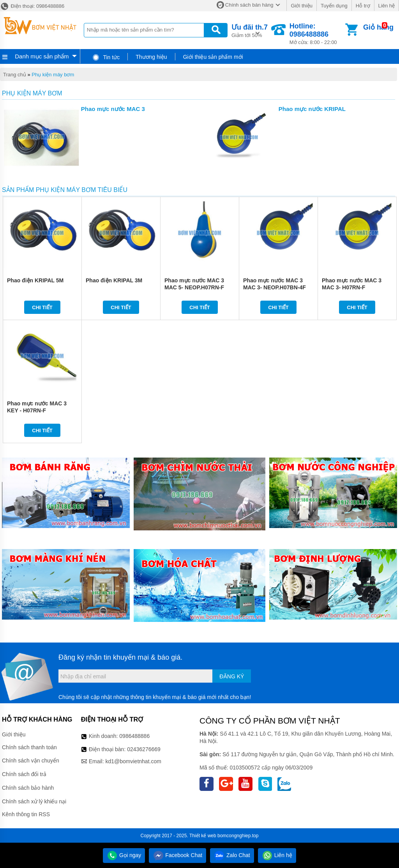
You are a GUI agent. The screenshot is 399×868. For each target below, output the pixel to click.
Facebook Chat (177, 855)
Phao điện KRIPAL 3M (114, 280)
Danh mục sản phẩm (42, 56)
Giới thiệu (301, 6)
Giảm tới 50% (250, 30)
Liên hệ (387, 6)
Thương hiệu (151, 57)
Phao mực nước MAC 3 (113, 109)
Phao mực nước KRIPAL (312, 109)
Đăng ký (232, 676)
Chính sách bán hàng (249, 5)
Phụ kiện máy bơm (53, 75)
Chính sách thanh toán (29, 747)
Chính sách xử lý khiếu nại (34, 801)
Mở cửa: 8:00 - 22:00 (317, 34)
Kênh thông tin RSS (26, 814)
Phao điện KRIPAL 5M (35, 280)
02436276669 (144, 749)
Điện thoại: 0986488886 (32, 6)
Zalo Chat (232, 855)
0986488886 (134, 736)
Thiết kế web (203, 836)
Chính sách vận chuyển (31, 761)
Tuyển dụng (334, 6)
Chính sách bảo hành (28, 788)
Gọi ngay (124, 855)
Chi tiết (42, 307)
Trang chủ (15, 75)
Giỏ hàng (378, 27)
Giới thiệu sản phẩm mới (213, 57)
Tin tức (106, 57)
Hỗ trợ (363, 6)
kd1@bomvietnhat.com (133, 761)
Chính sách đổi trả (24, 774)
